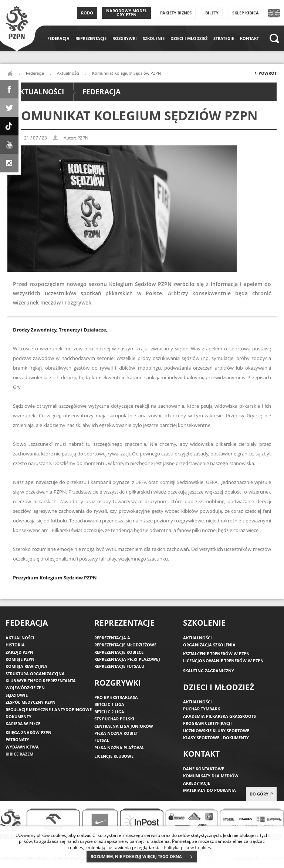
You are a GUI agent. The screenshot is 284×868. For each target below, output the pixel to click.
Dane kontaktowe (204, 769)
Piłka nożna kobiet (116, 733)
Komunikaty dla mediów (211, 776)
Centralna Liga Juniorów (124, 726)
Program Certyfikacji (207, 723)
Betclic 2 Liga (109, 712)
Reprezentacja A (112, 638)
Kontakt (249, 38)
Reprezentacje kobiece (119, 652)
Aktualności (68, 73)
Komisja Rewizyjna (26, 666)
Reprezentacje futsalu (119, 666)
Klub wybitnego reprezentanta (41, 681)
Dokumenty (18, 716)
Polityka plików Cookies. (188, 847)
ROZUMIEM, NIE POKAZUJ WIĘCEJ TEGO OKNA (144, 857)
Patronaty (17, 739)
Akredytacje (197, 783)
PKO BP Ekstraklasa (116, 697)
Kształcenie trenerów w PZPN (216, 654)
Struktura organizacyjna (35, 674)
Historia (15, 645)
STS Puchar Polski (114, 719)
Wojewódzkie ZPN (25, 688)
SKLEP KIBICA (246, 13)
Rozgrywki (125, 38)
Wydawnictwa (22, 747)
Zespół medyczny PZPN (31, 702)
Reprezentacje (91, 38)
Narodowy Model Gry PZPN (126, 13)
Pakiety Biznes (176, 13)
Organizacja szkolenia (209, 645)
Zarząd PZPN (19, 652)
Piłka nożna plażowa (119, 748)
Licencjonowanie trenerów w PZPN (223, 661)
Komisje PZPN (20, 659)
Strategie (224, 38)
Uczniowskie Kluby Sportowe (216, 731)
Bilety (212, 13)
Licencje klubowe (114, 756)
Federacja (58, 38)
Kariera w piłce (23, 724)
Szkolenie (154, 38)
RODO (87, 13)
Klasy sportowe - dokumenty (216, 738)
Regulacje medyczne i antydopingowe (49, 709)
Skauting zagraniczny (209, 671)
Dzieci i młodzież (189, 38)
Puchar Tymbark (202, 709)
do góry (261, 794)
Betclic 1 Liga (109, 704)
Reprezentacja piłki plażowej (127, 659)
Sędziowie (17, 695)
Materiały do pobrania (209, 790)
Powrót (265, 75)
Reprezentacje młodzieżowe (125, 645)
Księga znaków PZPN (28, 732)
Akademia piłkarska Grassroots (219, 716)
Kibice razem (19, 754)
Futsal (102, 740)
